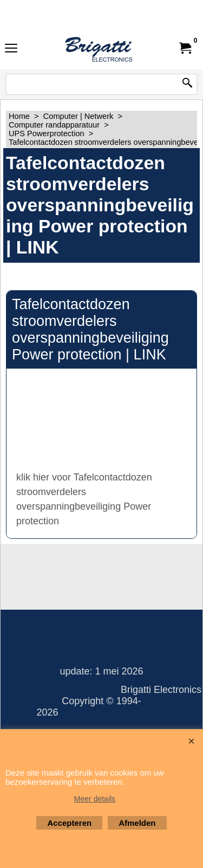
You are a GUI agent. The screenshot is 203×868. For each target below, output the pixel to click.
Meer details (95, 799)
